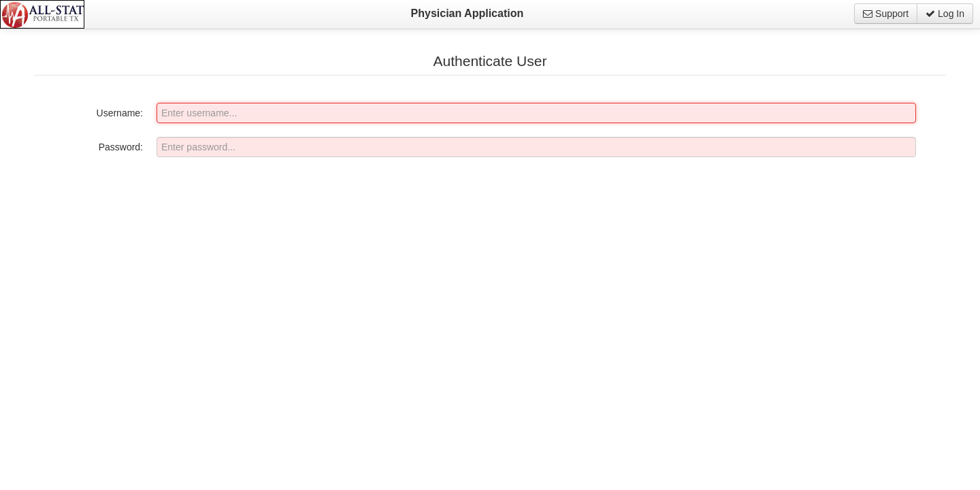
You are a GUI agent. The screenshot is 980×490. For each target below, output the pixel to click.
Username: (120, 113)
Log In (945, 14)
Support (886, 14)
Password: (121, 147)
